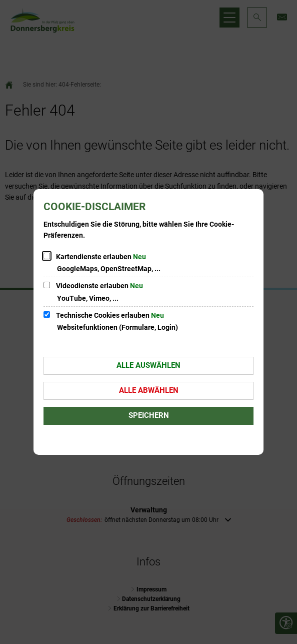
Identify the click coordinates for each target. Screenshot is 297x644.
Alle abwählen (149, 390)
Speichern (149, 415)
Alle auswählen (148, 365)
